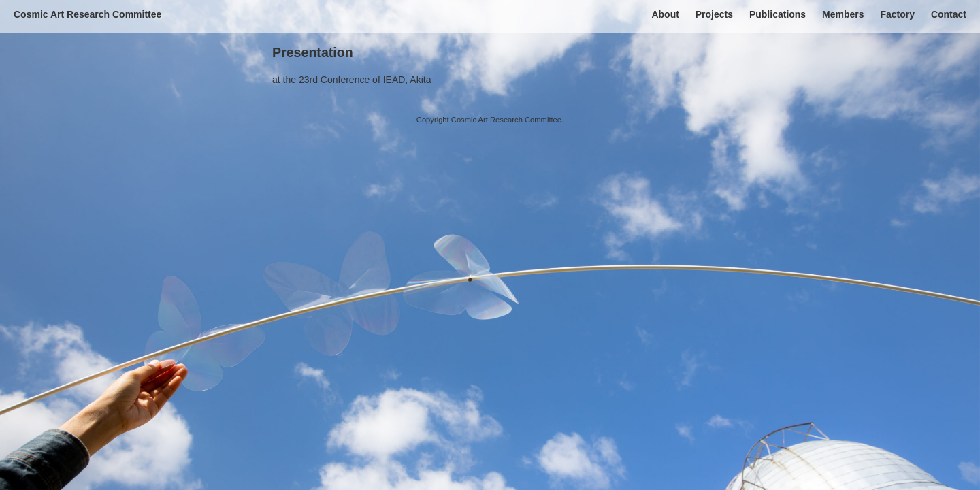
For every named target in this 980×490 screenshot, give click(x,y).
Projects (714, 14)
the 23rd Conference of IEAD (344, 80)
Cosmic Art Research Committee (87, 14)
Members (843, 14)
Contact (949, 14)
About (665, 14)
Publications (778, 14)
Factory (897, 14)
